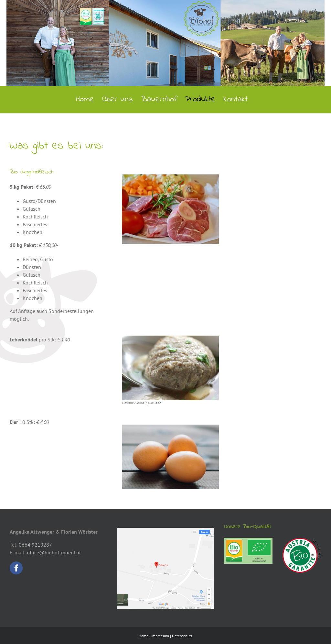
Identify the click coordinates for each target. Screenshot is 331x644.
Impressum (160, 636)
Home (144, 636)
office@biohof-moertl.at (54, 552)
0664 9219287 (35, 545)
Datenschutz (182, 636)
